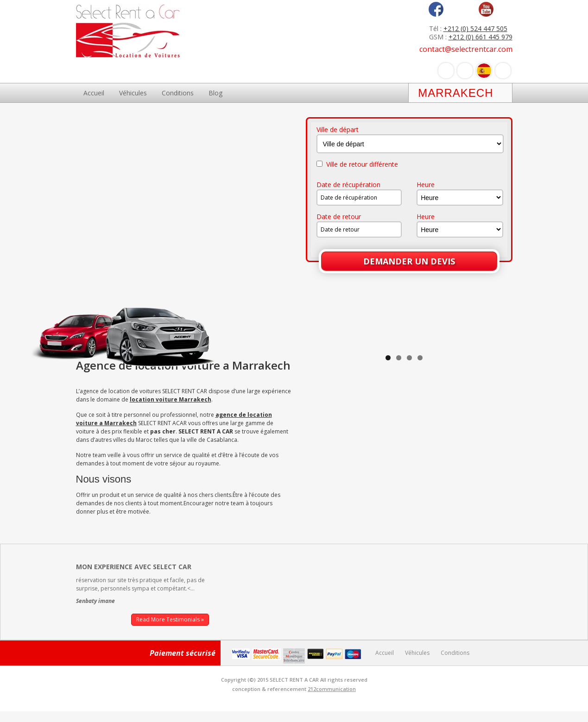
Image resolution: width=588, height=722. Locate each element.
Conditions (178, 93)
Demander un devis (409, 261)
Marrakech (455, 93)
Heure (426, 185)
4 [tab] (420, 508)
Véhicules (133, 93)
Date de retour (339, 217)
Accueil (94, 93)
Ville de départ (338, 130)
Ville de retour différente (357, 164)
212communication (332, 700)
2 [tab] (399, 508)
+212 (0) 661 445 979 (481, 37)
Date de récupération (348, 185)
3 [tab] (409, 508)
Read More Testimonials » (170, 630)
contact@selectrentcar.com (466, 49)
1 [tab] (388, 508)
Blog (215, 93)
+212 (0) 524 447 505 (475, 28)
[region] (404, 424)
